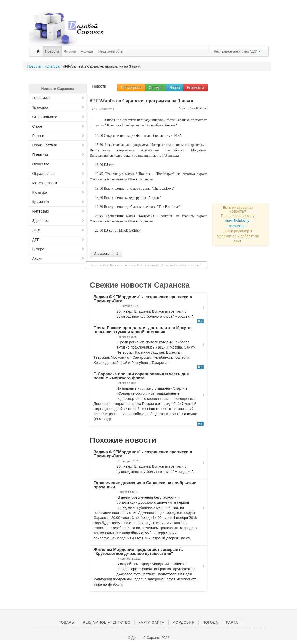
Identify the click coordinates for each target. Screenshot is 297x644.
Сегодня (156, 88)
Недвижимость (111, 51)
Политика (58, 155)
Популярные (131, 88)
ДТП (58, 240)
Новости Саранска (57, 89)
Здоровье (58, 221)
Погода (210, 622)
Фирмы (70, 51)
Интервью (58, 211)
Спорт (58, 126)
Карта (232, 622)
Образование (58, 174)
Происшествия (58, 145)
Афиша (87, 51)
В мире (58, 249)
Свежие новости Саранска (140, 285)
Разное (58, 136)
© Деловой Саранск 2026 (148, 638)
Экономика (58, 98)
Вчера (175, 88)
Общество (58, 164)
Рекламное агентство (107, 622)
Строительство (58, 117)
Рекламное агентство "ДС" (237, 51)
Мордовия (183, 622)
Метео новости (58, 183)
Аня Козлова (198, 108)
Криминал (58, 202)
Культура (58, 192)
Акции (58, 258)
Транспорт (58, 107)
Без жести (195, 88)
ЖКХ (58, 230)
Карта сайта (151, 622)
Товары (67, 622)
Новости (52, 51)
